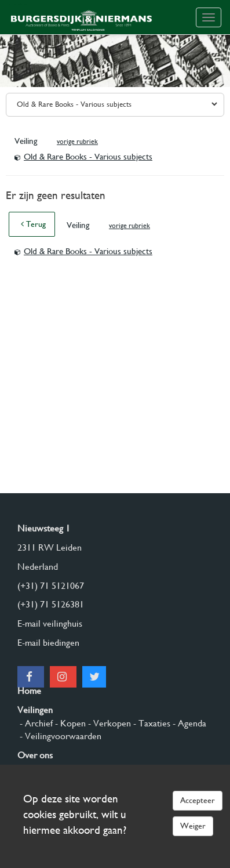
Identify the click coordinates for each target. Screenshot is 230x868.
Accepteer (198, 800)
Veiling (27, 141)
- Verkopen (108, 723)
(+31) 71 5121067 (51, 586)
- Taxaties (151, 723)
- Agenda (188, 723)
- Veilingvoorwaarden (59, 736)
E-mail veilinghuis (50, 623)
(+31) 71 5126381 (51, 604)
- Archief (35, 723)
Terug (33, 224)
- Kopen (69, 723)
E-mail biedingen (48, 643)
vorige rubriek (77, 142)
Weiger (193, 826)
